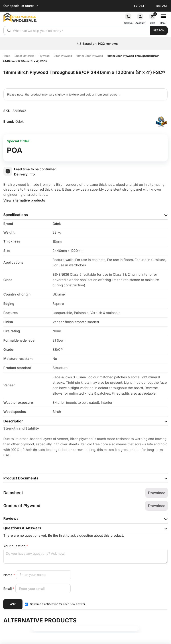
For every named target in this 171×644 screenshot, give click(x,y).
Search (159, 30)
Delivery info (24, 174)
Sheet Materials (24, 56)
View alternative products (24, 200)
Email (9, 589)
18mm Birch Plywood (90, 56)
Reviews (11, 518)
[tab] (85, 215)
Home (6, 56)
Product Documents (21, 478)
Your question (16, 546)
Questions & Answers (22, 528)
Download (157, 493)
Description (13, 421)
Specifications (16, 215)
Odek (57, 224)
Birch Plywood (63, 56)
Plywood (44, 56)
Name (10, 575)
